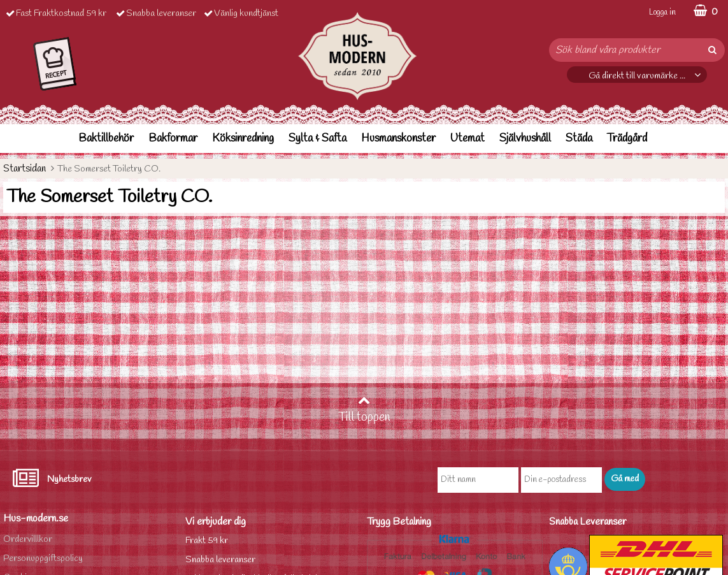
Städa (579, 139)
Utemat (467, 139)
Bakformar (173, 139)
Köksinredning (243, 139)
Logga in (662, 12)
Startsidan (25, 169)
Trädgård (627, 139)
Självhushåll (525, 139)
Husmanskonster (398, 139)
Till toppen (364, 410)
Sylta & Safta (318, 139)
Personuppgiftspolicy (43, 559)
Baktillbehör (106, 139)
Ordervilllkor (28, 540)
